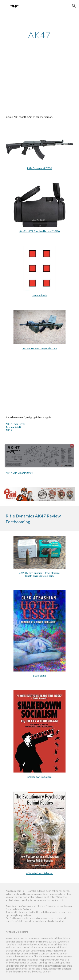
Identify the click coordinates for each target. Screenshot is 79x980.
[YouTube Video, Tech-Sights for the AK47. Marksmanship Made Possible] (40, 384)
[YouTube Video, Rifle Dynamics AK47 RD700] (40, 83)
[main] (40, 35)
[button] (5, 6)
